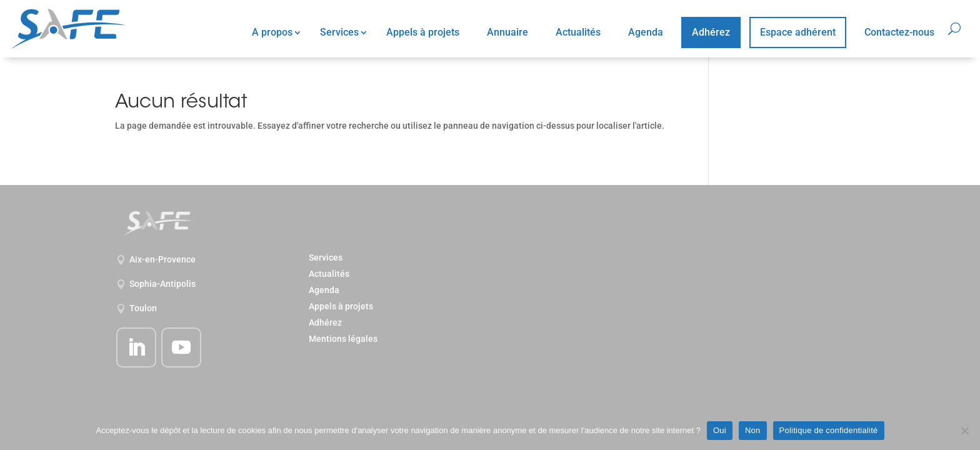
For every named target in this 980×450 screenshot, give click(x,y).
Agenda (646, 32)
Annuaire (507, 32)
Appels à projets (423, 32)
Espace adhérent (798, 32)
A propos (272, 32)
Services (339, 32)
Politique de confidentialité (829, 430)
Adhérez (711, 32)
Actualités (578, 32)
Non (753, 430)
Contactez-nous (899, 32)
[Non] (964, 431)
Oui (720, 430)
